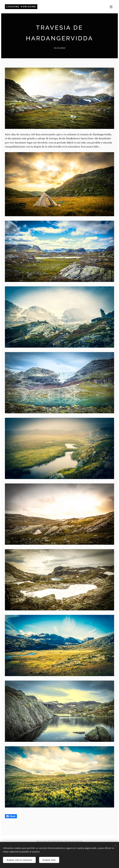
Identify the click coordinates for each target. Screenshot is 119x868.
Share (11, 816)
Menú (111, 7)
